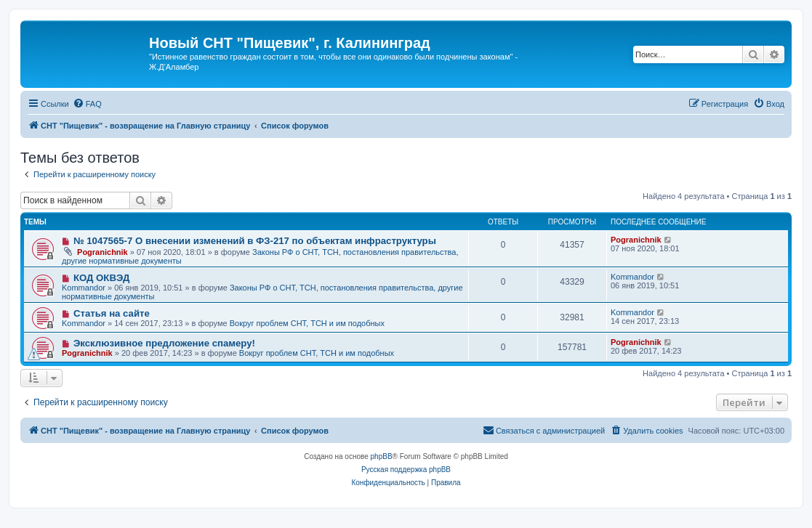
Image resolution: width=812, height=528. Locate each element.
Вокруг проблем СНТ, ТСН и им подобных (307, 323)
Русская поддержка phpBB (406, 470)
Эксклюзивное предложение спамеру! (164, 343)
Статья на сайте (112, 313)
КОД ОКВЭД (101, 278)
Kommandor (84, 288)
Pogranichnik (102, 252)
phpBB (382, 456)
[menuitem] (87, 104)
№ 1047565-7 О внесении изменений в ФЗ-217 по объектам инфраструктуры (255, 241)
